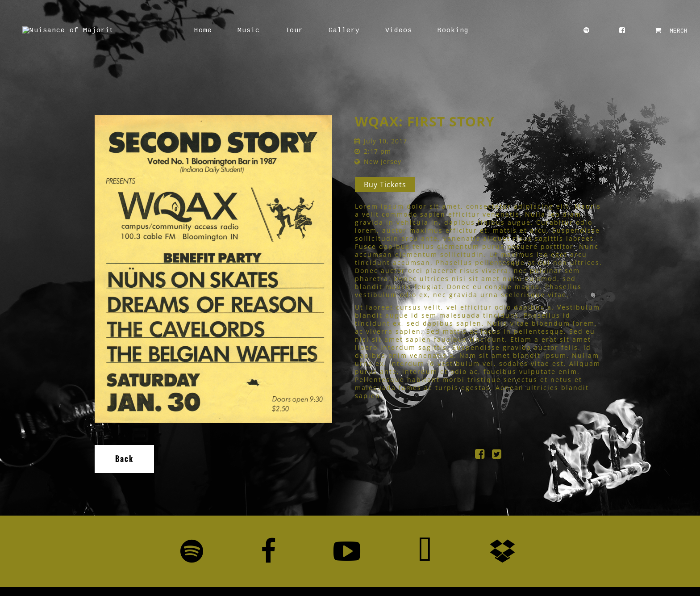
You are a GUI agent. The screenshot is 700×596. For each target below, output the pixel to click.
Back (124, 459)
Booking (408, 31)
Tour (250, 31)
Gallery (300, 31)
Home (158, 31)
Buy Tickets (385, 185)
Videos (354, 31)
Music (204, 31)
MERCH (671, 31)
